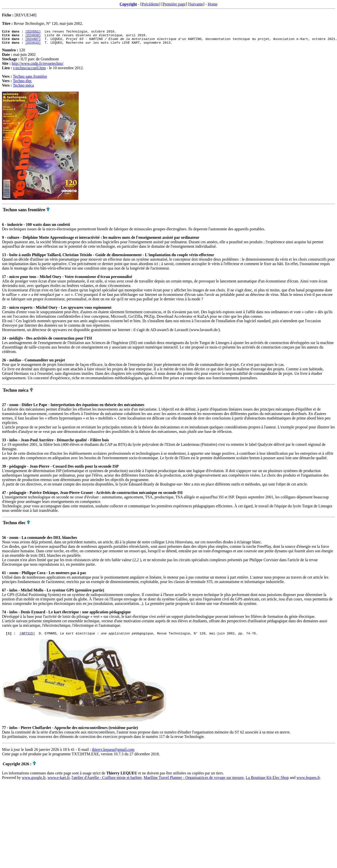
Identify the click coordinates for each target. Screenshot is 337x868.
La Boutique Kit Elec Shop (267, 781)
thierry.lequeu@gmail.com (113, 753)
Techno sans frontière (30, 79)
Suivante (196, 4)
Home (212, 4)
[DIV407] (33, 41)
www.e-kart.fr (58, 781)
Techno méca (23, 88)
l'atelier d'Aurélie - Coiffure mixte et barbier (107, 781)
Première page (174, 4)
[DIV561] (33, 32)
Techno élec (22, 84)
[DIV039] (33, 36)
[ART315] (27, 637)
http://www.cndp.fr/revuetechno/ (38, 66)
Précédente (150, 4)
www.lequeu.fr (308, 781)
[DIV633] (33, 45)
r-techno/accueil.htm (29, 71)
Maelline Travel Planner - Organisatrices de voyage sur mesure (194, 781)
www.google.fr (34, 781)
